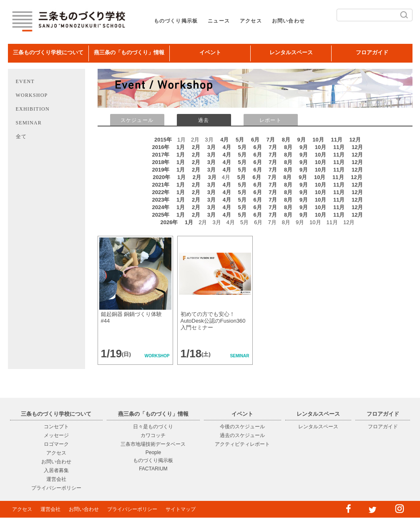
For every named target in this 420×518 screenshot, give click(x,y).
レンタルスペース (291, 52)
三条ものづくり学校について (48, 52)
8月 (286, 140)
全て (21, 136)
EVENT (25, 81)
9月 (302, 140)
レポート (270, 120)
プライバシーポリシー (56, 488)
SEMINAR (29, 123)
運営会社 (56, 479)
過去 (204, 120)
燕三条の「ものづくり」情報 (129, 52)
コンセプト (56, 427)
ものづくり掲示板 (176, 21)
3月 (211, 147)
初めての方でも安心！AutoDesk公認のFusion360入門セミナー (213, 321)
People (153, 452)
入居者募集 (56, 470)
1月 (181, 147)
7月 (271, 140)
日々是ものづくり (153, 427)
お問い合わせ (288, 21)
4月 (224, 140)
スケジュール (137, 120)
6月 (255, 140)
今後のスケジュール (242, 427)
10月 (318, 140)
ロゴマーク (56, 444)
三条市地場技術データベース (153, 444)
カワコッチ (153, 435)
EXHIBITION (33, 109)
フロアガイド (372, 52)
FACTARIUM (153, 469)
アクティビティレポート (242, 444)
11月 (336, 140)
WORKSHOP (32, 95)
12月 (355, 140)
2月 (196, 147)
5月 (240, 140)
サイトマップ (181, 509)
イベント (210, 52)
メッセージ (56, 435)
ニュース (219, 21)
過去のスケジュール (242, 435)
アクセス (251, 21)
